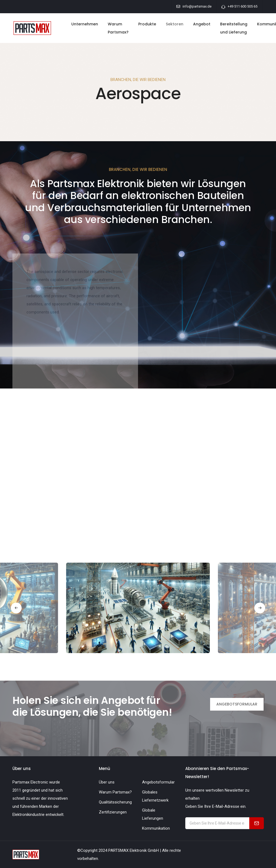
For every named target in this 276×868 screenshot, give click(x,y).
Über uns (107, 782)
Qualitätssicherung (115, 802)
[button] (16, 608)
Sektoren (175, 24)
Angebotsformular (158, 782)
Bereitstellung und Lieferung (234, 28)
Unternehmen (85, 24)
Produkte (147, 24)
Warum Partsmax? (118, 28)
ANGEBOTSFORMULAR (237, 704)
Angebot (202, 24)
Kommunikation (156, 828)
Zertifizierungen (113, 812)
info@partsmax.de (197, 6)
